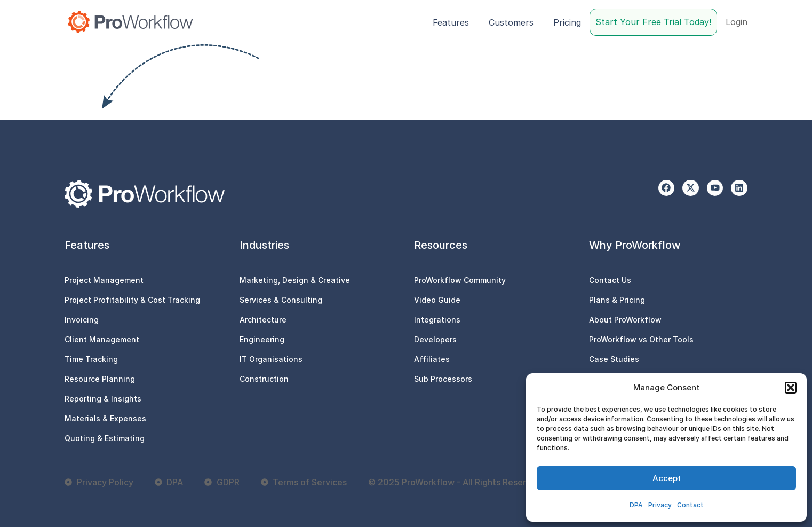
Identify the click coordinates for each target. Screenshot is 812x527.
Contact (690, 505)
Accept (667, 478)
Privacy (660, 505)
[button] (791, 388)
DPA (636, 505)
